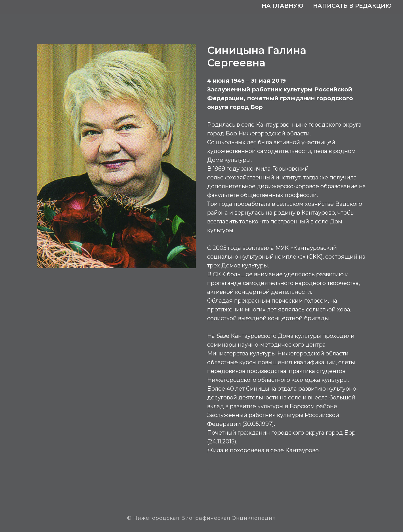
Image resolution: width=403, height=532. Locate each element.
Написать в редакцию (352, 6)
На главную (283, 6)
